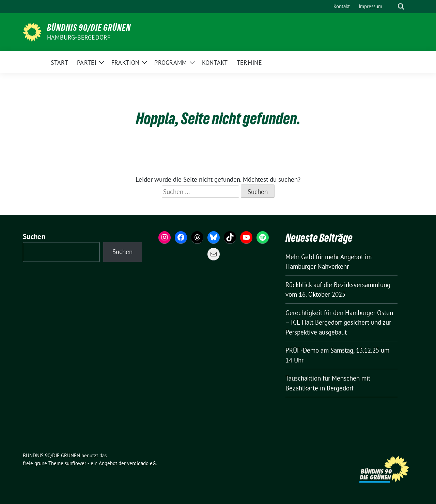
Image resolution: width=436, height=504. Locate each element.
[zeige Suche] (401, 7)
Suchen (34, 236)
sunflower (75, 463)
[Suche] (391, 7)
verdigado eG (141, 463)
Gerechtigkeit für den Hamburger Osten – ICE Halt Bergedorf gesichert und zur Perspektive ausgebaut (339, 322)
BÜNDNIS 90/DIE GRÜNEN (89, 28)
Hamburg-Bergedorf (79, 37)
